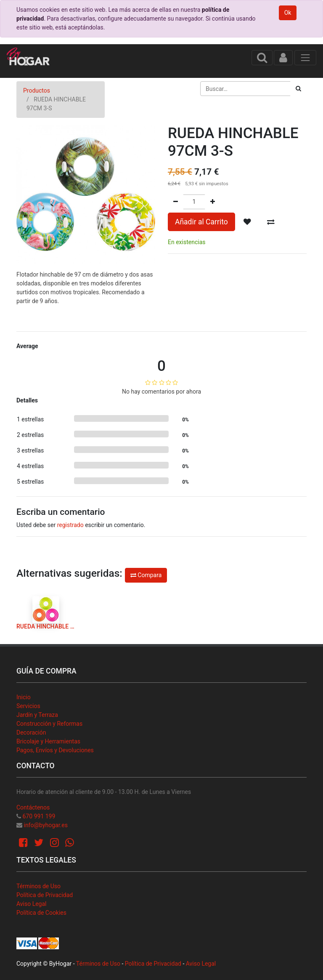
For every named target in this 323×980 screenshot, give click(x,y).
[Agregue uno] (213, 202)
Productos (37, 91)
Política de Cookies (41, 913)
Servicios (28, 706)
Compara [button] (146, 575)
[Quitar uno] (176, 202)
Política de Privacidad (45, 895)
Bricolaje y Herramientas (48, 741)
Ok (288, 13)
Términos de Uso (38, 886)
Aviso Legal (32, 904)
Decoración (31, 732)
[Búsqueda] (298, 89)
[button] (247, 222)
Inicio (24, 697)
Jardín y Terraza (37, 715)
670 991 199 (39, 816)
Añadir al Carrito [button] (201, 222)
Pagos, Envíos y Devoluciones (55, 750)
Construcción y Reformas (49, 724)
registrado (70, 525)
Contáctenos (33, 807)
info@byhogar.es (45, 825)
